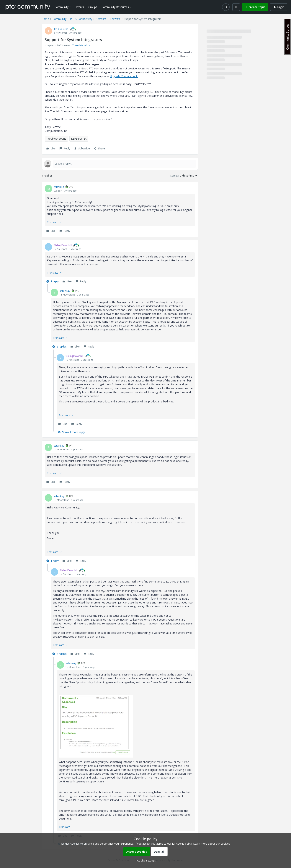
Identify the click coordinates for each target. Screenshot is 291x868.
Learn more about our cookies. (212, 844)
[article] (120, 209)
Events (80, 7)
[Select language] (236, 7)
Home (45, 19)
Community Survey (287, 37)
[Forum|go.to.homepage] (28, 7)
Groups (93, 7)
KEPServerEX (79, 139)
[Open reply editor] (120, 164)
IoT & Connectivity (81, 19)
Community (59, 19)
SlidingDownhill (63, 245)
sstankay (65, 291)
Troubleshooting (56, 139)
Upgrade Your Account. (124, 76)
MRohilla (59, 187)
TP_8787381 (61, 29)
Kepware (101, 19)
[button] (255, 7)
